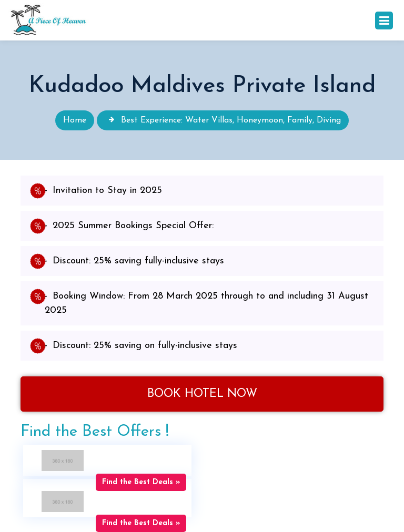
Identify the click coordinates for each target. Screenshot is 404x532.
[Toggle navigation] (384, 21)
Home (75, 120)
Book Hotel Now (202, 394)
